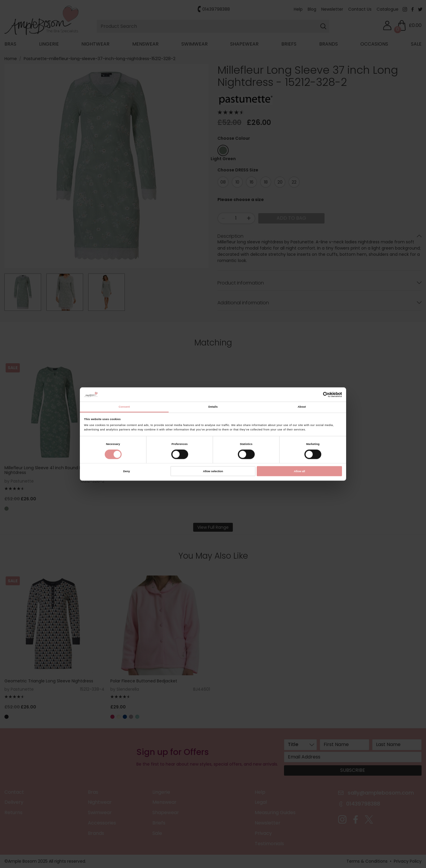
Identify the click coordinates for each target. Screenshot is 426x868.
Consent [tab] (124, 407)
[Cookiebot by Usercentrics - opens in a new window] (316, 394)
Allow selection (213, 471)
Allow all (299, 471)
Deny (126, 471)
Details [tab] (213, 407)
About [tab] (302, 407)
